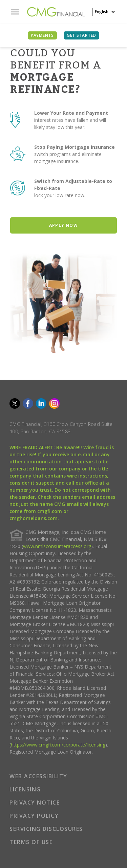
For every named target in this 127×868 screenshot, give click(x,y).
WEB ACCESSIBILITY (38, 776)
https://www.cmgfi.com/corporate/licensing (58, 745)
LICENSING (25, 789)
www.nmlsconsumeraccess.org (57, 546)
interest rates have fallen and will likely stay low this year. (70, 124)
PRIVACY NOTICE (35, 803)
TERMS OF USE (31, 842)
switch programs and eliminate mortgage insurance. (68, 158)
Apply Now (63, 225)
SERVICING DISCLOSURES (46, 829)
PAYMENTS (42, 35)
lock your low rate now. (60, 195)
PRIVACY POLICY (34, 816)
